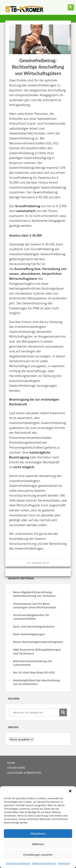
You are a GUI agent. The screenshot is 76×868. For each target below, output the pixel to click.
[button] (70, 791)
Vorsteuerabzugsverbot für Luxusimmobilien (31, 617)
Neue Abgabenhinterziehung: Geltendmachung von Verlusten (34, 594)
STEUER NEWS (16, 768)
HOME (11, 763)
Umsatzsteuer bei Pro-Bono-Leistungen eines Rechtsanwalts (35, 605)
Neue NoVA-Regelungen (29, 634)
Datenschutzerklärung (18, 863)
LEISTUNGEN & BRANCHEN (24, 773)
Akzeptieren (38, 834)
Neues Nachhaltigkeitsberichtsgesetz (38, 642)
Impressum (64, 863)
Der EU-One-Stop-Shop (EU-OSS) (34, 672)
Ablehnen (38, 844)
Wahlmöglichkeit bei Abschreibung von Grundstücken (36, 682)
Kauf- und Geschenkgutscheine (34, 627)
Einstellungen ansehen (38, 855)
